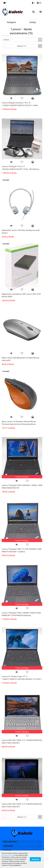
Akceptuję (35, 859)
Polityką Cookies (8, 855)
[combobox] (22, 40)
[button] (39, 3)
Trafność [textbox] (6, 40)
